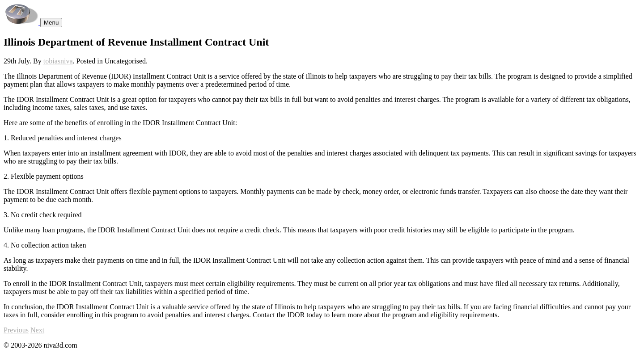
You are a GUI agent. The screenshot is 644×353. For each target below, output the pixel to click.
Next (37, 330)
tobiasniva (58, 61)
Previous (16, 330)
